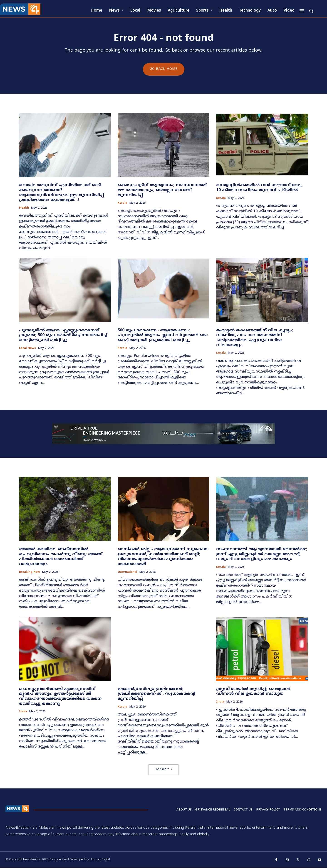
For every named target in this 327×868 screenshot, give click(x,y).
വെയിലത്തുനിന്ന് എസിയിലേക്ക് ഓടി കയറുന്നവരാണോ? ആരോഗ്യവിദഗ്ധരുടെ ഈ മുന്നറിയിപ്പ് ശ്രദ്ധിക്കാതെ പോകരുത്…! (62, 193)
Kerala (122, 203)
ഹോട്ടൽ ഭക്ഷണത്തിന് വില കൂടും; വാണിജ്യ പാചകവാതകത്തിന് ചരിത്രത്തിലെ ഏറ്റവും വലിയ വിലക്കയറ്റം (255, 338)
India (23, 712)
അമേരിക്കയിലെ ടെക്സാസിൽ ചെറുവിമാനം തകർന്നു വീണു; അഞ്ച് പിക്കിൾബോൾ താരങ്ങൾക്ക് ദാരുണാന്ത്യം (61, 557)
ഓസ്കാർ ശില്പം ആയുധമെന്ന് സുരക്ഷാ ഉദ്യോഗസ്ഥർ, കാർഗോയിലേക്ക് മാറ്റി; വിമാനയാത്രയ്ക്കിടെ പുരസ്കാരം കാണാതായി (162, 557)
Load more (163, 770)
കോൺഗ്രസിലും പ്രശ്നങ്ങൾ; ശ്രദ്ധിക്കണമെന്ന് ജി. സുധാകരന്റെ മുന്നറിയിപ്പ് (156, 694)
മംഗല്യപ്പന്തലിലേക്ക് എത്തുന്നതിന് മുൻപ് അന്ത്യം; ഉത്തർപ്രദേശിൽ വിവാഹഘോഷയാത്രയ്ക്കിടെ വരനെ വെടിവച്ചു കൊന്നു (60, 696)
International (127, 572)
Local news (27, 348)
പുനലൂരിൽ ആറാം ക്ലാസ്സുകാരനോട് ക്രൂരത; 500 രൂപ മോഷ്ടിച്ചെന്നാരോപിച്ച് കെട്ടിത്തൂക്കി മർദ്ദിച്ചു (63, 335)
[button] (311, 11)
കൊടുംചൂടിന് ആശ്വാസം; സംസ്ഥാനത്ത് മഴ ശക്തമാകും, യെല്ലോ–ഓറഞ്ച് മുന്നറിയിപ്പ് (162, 190)
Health (24, 208)
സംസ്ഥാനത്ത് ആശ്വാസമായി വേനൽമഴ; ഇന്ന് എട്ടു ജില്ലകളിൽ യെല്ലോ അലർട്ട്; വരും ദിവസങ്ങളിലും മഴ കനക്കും (262, 554)
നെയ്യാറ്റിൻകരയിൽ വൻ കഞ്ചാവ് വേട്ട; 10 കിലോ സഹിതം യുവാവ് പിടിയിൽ (259, 188)
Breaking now (30, 572)
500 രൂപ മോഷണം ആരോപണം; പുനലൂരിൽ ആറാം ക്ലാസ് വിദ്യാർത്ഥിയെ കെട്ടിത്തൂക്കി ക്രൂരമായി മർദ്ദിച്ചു (163, 335)
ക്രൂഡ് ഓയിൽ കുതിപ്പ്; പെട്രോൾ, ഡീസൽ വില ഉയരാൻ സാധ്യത (254, 692)
